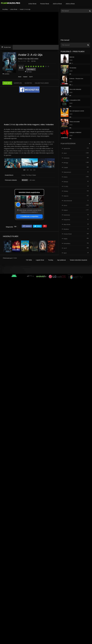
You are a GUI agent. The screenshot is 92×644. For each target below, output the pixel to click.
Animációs (66, 158)
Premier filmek (45, 4)
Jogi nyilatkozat (61, 260)
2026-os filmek (70, 4)
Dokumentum (67, 172)
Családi (66, 167)
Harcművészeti (68, 201)
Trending (51, 260)
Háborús (66, 196)
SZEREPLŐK (18, 83)
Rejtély (65, 239)
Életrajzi (66, 182)
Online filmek (32, 4)
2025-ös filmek (57, 4)
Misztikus (66, 229)
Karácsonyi (67, 215)
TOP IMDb (29, 260)
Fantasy (66, 191)
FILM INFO (7, 83)
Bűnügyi (66, 163)
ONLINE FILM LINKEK (42, 83)
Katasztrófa (67, 220)
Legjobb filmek (40, 260)
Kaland (25, 77)
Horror (65, 205)
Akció (20, 77)
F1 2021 (66, 186)
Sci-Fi (31, 77)
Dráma (65, 177)
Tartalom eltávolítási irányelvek (78, 260)
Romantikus (67, 243)
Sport (65, 253)
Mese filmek (67, 224)
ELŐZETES (28, 83)
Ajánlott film (67, 148)
